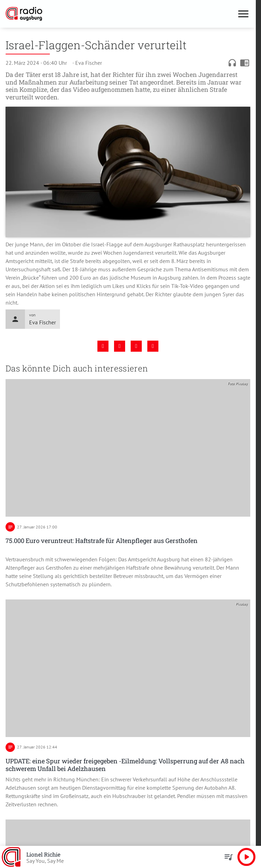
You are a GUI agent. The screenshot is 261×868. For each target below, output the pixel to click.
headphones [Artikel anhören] (232, 63)
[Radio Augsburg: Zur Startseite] (67, 14)
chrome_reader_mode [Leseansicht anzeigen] (245, 63)
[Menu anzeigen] (243, 14)
